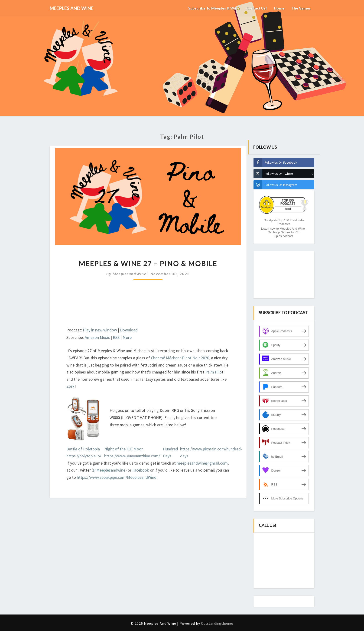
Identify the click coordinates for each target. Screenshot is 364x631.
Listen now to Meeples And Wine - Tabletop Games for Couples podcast (284, 232)
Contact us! (257, 8)
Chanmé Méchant (166, 358)
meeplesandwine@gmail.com (202, 463)
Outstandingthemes (217, 623)
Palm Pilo (213, 372)
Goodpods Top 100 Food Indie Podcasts (284, 222)
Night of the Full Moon (124, 449)
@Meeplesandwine (109, 470)
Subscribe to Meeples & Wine (214, 8)
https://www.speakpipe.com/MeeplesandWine (117, 477)
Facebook (141, 470)
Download (129, 330)
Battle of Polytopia (83, 449)
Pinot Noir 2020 (196, 358)
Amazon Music (97, 337)
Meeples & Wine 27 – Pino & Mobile (148, 263)
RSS (116, 337)
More (127, 337)
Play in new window (100, 330)
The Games (301, 8)
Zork (70, 386)
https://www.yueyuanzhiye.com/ (132, 456)
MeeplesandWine (130, 274)
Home (279, 8)
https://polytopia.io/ (84, 456)
